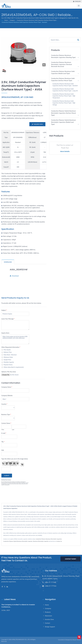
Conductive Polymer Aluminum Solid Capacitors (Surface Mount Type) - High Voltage (64, 103)
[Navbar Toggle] (79, 6)
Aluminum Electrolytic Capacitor (41, 541)
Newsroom (48, 616)
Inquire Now (37, 124)
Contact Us (59, 541)
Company (48, 608)
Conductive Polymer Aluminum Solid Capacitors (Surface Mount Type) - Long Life (65, 90)
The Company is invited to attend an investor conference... (18, 606)
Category (12, 20)
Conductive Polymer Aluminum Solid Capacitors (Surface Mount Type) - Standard (24, 22)
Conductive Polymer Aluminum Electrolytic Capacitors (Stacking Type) (63, 56)
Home (6, 20)
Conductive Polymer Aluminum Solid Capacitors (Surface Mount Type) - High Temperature (64, 96)
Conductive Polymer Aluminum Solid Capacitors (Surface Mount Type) (36, 20)
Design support (50, 627)
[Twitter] (5, 587)
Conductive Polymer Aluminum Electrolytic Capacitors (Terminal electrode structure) (61, 64)
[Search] (63, 40)
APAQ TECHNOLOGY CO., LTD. (21, 639)
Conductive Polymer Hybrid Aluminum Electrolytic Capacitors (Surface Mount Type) (64, 113)
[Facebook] (2, 587)
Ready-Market (77, 640)
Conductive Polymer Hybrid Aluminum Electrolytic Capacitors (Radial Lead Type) (64, 122)
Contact (47, 623)
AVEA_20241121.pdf (19, 270)
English (78, 1)
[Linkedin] (7, 587)
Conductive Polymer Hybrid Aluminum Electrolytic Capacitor (18, 541)
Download (14, 276)
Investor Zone (49, 619)
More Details (65, 151)
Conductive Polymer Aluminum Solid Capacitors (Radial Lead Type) (63, 72)
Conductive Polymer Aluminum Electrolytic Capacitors (49, 539)
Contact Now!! (70, 559)
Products (48, 612)
